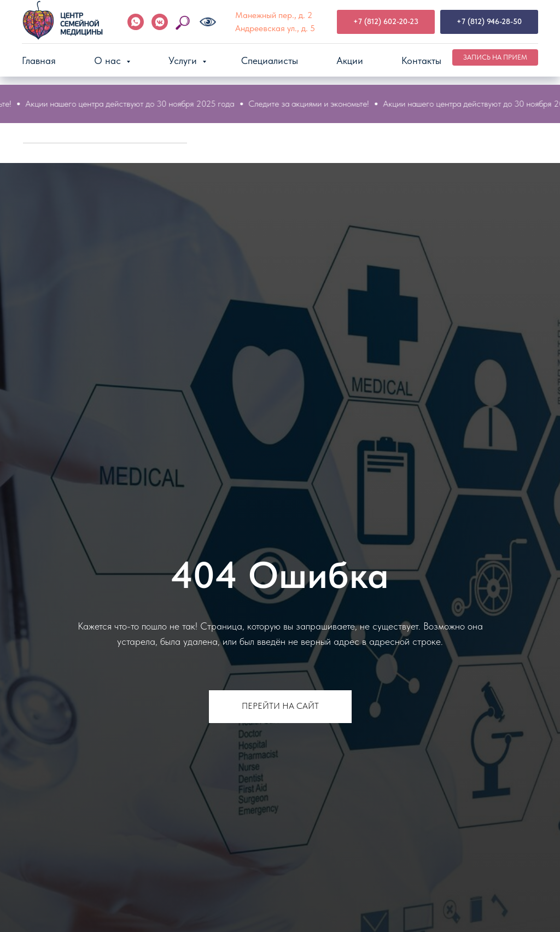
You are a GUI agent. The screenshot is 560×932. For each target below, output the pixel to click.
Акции (350, 60)
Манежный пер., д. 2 (274, 15)
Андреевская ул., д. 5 (275, 28)
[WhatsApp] (136, 22)
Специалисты (270, 60)
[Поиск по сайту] (184, 22)
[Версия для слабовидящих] (208, 22)
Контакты (421, 60)
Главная (39, 60)
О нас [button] (109, 60)
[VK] (160, 22)
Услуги (184, 60)
